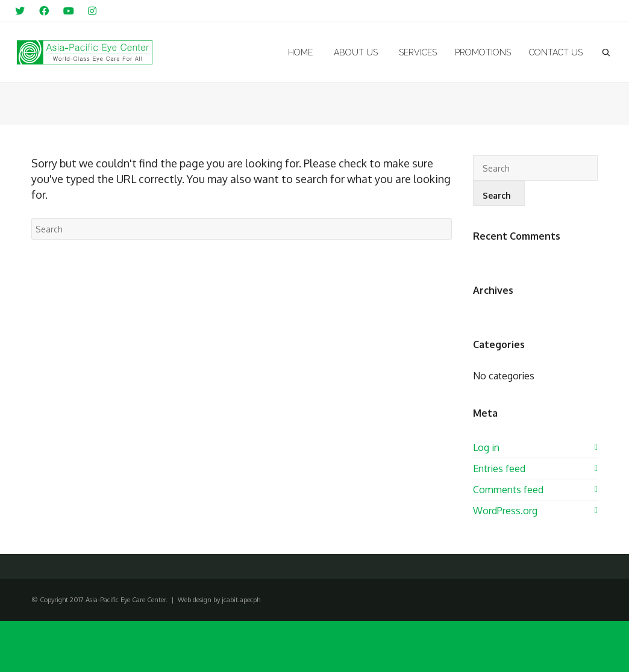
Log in (486, 447)
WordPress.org (505, 511)
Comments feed (508, 490)
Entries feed (499, 468)
